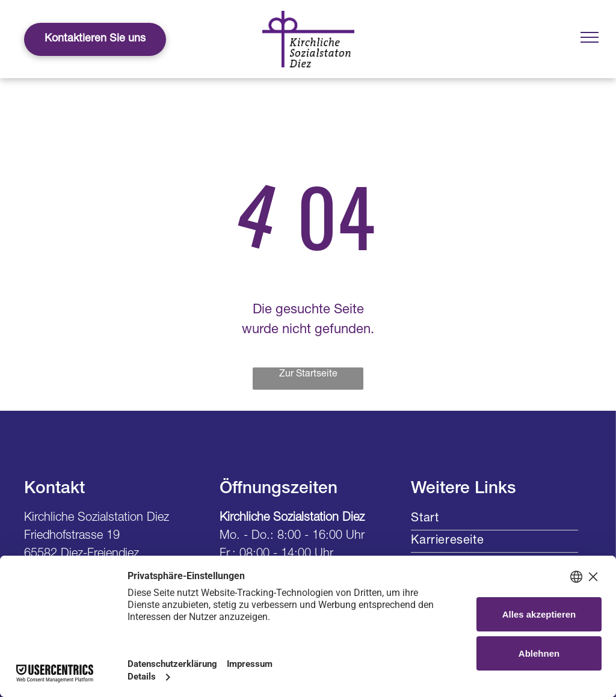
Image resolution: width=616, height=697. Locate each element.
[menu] (590, 37)
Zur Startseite (308, 375)
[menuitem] (494, 519)
